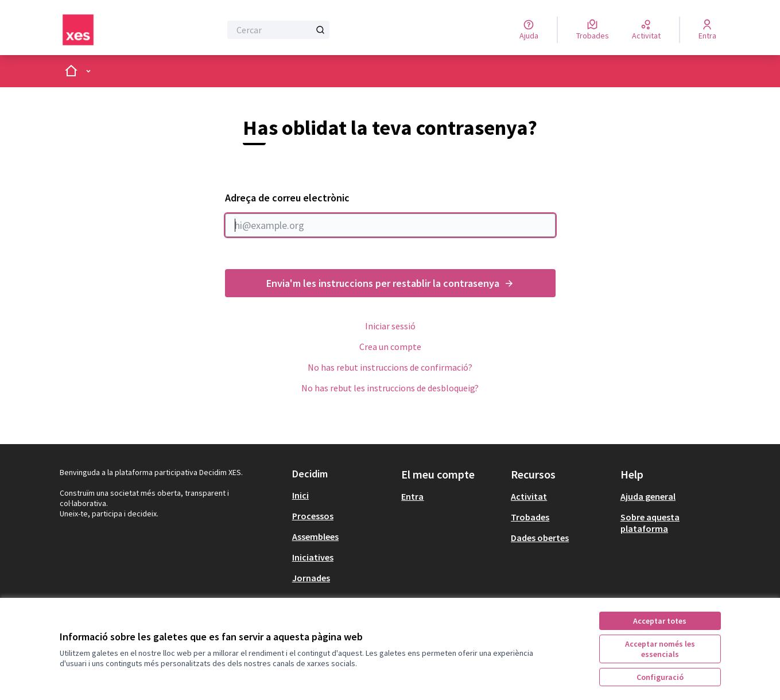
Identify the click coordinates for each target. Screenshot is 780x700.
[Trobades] (593, 30)
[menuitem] (342, 495)
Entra (412, 496)
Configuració (660, 677)
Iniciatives (313, 557)
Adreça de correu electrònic (390, 214)
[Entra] (707, 30)
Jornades (311, 578)
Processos (313, 516)
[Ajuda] (529, 30)
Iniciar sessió (390, 326)
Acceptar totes (660, 621)
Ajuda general (648, 496)
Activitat (529, 496)
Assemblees (315, 536)
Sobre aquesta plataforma (650, 523)
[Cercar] (279, 30)
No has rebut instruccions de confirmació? (390, 367)
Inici (300, 495)
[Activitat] (646, 30)
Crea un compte (390, 347)
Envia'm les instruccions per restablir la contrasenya (390, 283)
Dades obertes (540, 538)
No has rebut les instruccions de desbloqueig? (390, 388)
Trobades (530, 517)
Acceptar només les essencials (660, 649)
